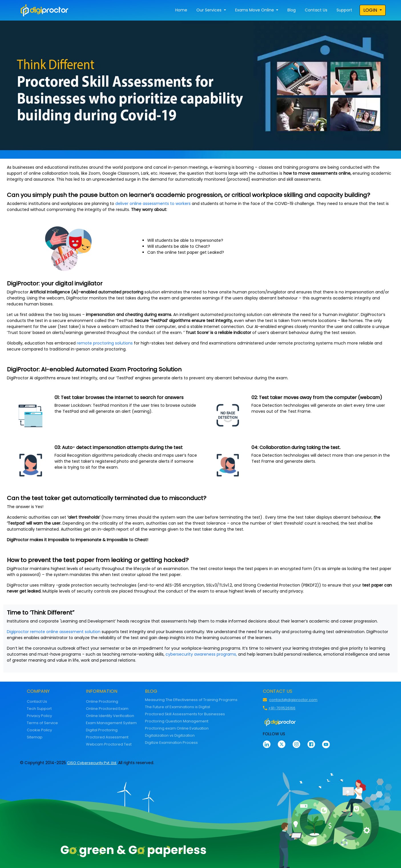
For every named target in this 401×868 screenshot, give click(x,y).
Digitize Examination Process (171, 743)
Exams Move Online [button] (255, 10)
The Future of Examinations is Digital (178, 707)
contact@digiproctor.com (293, 700)
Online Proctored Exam (107, 709)
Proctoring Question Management (177, 721)
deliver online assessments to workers (153, 204)
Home (181, 10)
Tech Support (39, 709)
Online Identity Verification (110, 716)
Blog (292, 10)
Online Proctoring (102, 701)
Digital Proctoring (102, 730)
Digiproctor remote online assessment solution (54, 632)
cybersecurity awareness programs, (201, 654)
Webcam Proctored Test (109, 744)
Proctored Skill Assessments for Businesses (185, 714)
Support (344, 10)
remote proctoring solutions (105, 343)
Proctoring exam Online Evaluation (177, 728)
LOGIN (371, 10)
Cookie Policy (39, 730)
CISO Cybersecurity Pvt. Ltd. (92, 763)
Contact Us (316, 10)
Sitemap (35, 737)
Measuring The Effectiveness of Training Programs (191, 700)
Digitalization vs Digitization (170, 735)
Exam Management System (111, 723)
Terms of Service (42, 723)
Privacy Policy (39, 716)
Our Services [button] (209, 10)
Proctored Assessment (107, 737)
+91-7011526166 (282, 708)
